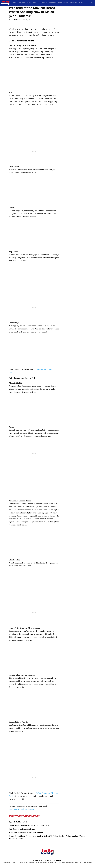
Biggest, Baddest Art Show (21, 822)
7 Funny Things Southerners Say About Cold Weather (34, 825)
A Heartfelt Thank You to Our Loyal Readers (29, 832)
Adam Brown (15, 20)
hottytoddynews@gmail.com (21, 809)
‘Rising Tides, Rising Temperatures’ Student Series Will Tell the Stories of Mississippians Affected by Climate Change (43, 837)
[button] (92, 3)
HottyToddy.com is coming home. (24, 829)
